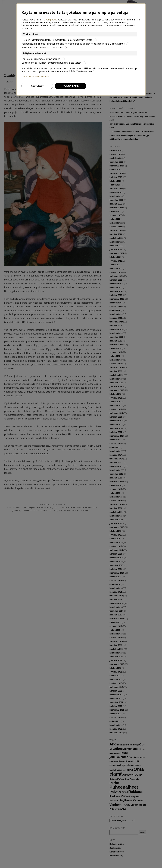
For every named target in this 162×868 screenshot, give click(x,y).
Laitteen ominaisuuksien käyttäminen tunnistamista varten (54, 63)
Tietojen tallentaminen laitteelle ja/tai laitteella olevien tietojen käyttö (59, 40)
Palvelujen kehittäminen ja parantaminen (45, 47)
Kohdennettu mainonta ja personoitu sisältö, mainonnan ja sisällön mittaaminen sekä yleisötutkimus (75, 44)
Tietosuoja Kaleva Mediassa (36, 77)
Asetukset (37, 86)
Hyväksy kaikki (71, 86)
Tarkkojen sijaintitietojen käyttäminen (43, 59)
